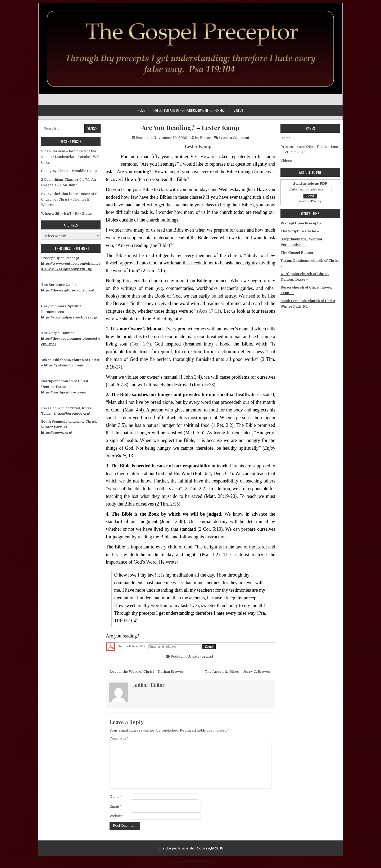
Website (117, 816)
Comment (119, 738)
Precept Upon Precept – (301, 223)
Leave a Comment (234, 138)
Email (116, 806)
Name (116, 797)
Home (141, 110)
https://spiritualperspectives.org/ (69, 317)
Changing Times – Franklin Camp (69, 171)
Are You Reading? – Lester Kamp (190, 128)
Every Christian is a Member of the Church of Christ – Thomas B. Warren (71, 199)
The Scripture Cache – (300, 231)
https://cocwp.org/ (56, 433)
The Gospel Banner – (299, 253)
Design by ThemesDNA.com (191, 861)
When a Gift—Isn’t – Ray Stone (66, 213)
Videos (238, 110)
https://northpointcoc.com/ (64, 392)
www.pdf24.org (310, 201)
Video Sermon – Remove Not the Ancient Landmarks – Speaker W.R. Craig (71, 157)
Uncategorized (200, 656)
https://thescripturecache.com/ (67, 290)
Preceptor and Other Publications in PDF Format (189, 110)
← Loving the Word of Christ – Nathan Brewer (145, 672)
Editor (205, 138)
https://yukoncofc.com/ (63, 365)
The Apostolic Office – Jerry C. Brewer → (240, 672)
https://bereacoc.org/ (72, 413)
